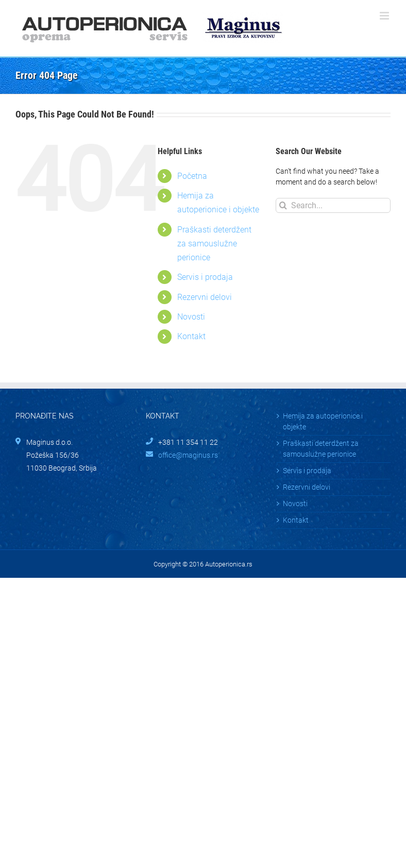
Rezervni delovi (205, 297)
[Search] (283, 205)
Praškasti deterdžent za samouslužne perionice (214, 244)
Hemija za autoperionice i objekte (323, 421)
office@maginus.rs (188, 455)
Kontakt (191, 336)
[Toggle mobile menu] (385, 16)
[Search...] (333, 205)
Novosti (191, 317)
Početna (192, 176)
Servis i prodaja (205, 277)
